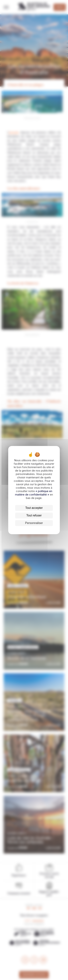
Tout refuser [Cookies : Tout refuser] (34, 515)
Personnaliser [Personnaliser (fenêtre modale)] (34, 523)
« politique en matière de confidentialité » (34, 493)
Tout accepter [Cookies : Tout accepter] (34, 508)
